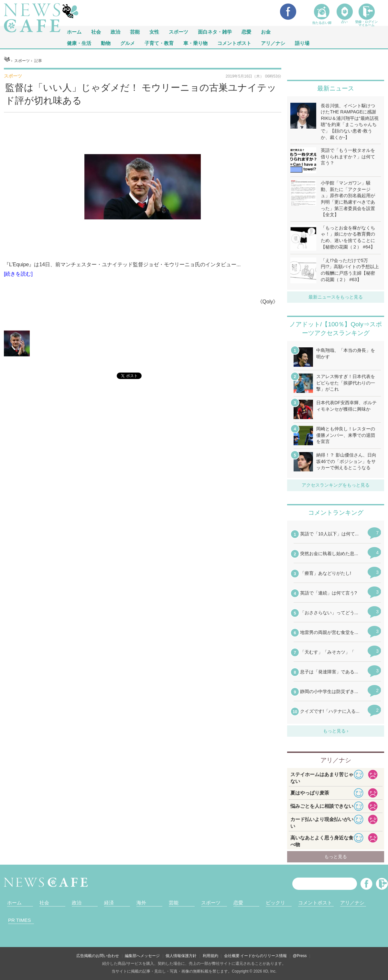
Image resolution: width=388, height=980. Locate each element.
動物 (106, 43)
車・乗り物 (195, 43)
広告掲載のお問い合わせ (98, 956)
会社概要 (232, 956)
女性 (154, 32)
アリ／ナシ (273, 43)
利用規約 (210, 956)
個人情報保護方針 (181, 956)
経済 (109, 903)
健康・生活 (79, 43)
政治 (115, 32)
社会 (96, 32)
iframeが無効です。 (143, 413)
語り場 (302, 43)
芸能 (135, 32)
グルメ (128, 43)
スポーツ (178, 32)
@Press (300, 956)
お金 (266, 32)
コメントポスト (234, 43)
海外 (141, 903)
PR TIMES (20, 920)
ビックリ (275, 903)
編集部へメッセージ (142, 956)
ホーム (14, 903)
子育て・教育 (159, 43)
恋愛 (246, 32)
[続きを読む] (18, 274)
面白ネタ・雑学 (215, 32)
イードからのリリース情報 (264, 956)
